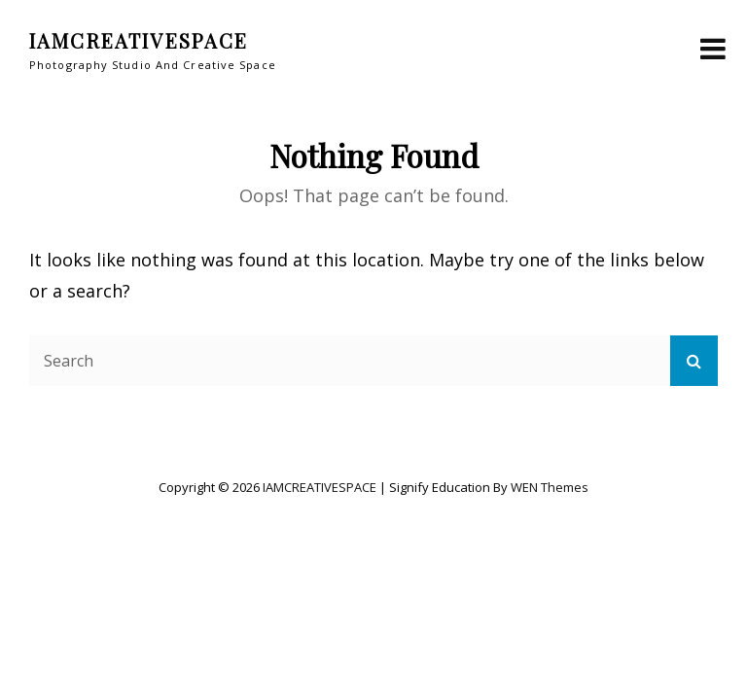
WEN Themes (550, 487)
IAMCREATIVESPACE (139, 40)
